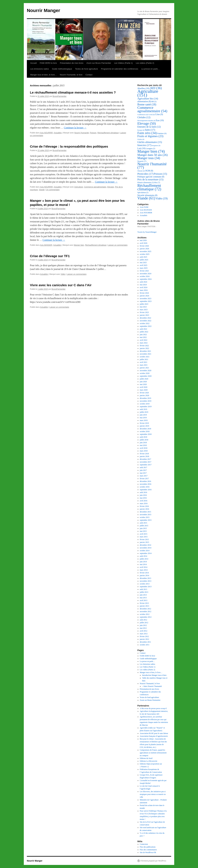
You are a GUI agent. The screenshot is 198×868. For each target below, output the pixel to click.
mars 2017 (144, 476)
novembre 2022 (146, 321)
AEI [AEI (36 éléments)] (156, 88)
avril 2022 (144, 340)
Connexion (144, 844)
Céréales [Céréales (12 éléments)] (144, 117)
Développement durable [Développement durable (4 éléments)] (146, 121)
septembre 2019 (146, 407)
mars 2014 (144, 570)
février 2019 (144, 423)
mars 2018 (144, 451)
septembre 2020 (146, 376)
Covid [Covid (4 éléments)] (151, 115)
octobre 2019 (145, 404)
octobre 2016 (145, 487)
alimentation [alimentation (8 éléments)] (144, 101)
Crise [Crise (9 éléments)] (159, 114)
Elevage (111, 187)
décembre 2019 (146, 398)
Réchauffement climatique (108, 133)
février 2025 (144, 271)
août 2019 (144, 409)
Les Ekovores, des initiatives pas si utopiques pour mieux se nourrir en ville (153, 794)
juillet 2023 (144, 304)
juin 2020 (143, 382)
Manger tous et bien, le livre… (44, 75)
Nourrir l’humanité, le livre (71, 75)
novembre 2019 (146, 401)
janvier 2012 (144, 639)
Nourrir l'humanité (82, 133)
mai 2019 (143, 418)
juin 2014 (143, 562)
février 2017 (144, 479)
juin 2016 (143, 495)
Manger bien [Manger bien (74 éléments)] (151, 151)
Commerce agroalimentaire (95, 187)
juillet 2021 (144, 359)
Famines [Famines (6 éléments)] (162, 133)
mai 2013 (143, 598)
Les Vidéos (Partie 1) (123, 63)
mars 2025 (144, 268)
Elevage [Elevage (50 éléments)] (147, 123)
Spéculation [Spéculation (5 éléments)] (143, 193)
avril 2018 (144, 448)
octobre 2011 (145, 645)
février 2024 (144, 293)
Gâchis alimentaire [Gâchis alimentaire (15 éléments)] (150, 142)
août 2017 (144, 467)
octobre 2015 (145, 517)
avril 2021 (144, 362)
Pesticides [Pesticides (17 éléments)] (145, 174)
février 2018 (144, 454)
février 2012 (144, 636)
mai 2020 (143, 384)
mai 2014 (143, 564)
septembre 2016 (146, 490)
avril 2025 (144, 265)
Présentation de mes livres (72, 63)
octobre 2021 (145, 357)
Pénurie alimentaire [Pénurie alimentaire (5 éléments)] (146, 183)
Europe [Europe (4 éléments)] (141, 130)
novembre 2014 (146, 548)
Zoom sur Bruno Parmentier (99, 63)
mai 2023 (143, 307)
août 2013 (144, 589)
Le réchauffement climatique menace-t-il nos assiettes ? (73, 92)
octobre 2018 (145, 431)
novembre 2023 (146, 299)
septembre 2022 (146, 326)
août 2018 (144, 437)
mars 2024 (144, 290)
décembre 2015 (146, 512)
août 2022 (144, 329)
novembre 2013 (146, 581)
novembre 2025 (146, 251)
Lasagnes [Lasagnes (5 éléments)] (151, 149)
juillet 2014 (144, 559)
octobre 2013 (145, 584)
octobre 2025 (145, 254)
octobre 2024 (145, 276)
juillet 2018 (144, 440)
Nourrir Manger (44, 10)
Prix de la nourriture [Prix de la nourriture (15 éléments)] (150, 179)
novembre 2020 (146, 371)
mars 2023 (144, 310)
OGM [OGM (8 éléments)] (149, 171)
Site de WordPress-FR (148, 852)
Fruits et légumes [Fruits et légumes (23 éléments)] (150, 136)
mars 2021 (144, 365)
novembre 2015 (146, 515)
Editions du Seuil (146, 758)
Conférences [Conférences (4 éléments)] (143, 115)
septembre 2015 (146, 520)
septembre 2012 (146, 617)
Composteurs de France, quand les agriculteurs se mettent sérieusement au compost (153, 753)
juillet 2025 (144, 260)
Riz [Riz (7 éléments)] (157, 182)
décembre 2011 (145, 642)
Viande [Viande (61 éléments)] (146, 198)
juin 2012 (143, 625)
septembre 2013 (146, 587)
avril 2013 (144, 600)
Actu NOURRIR (46, 133)
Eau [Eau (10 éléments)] (160, 120)
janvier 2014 (144, 575)
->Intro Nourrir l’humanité (152, 686)
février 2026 (144, 246)
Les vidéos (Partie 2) (145, 63)
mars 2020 (144, 390)
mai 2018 (143, 445)
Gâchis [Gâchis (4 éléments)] (141, 139)
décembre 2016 (146, 481)
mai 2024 (143, 285)
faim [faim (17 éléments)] (150, 130)
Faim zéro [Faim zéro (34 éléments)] (147, 133)
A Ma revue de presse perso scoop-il (153, 708)
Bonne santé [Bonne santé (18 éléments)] (147, 104)
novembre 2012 (146, 611)
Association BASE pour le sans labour (154, 733)
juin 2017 (143, 470)
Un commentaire (53, 190)
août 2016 (144, 492)
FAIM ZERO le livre (48, 63)
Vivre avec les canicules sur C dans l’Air (61, 285)
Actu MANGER (46, 245)
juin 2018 (143, 443)
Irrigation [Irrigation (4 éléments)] (156, 145)
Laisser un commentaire (118, 245)
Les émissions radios (40, 69)
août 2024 (144, 282)
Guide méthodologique (62, 69)
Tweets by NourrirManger (147, 232)
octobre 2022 (145, 323)
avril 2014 (144, 567)
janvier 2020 (144, 395)
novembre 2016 (146, 484)
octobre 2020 (145, 373)
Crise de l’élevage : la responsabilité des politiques (69, 146)
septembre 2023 (146, 301)
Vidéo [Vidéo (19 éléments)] (162, 198)
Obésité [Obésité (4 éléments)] (141, 171)
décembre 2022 (146, 318)
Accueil (33, 63)
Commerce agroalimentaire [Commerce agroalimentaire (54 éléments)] (152, 109)
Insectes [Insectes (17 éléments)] (144, 145)
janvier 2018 (144, 456)
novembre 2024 (146, 274)
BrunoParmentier (59, 96)
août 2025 (144, 257)
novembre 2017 (146, 462)
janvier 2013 (144, 606)
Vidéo (63, 274)
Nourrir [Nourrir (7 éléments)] (142, 161)
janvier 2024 (144, 296)
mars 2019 (144, 420)
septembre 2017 (146, 465)
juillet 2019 (144, 412)
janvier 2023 (144, 315)
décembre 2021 (146, 351)
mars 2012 (144, 634)
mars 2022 (144, 343)
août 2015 (144, 523)
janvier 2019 (144, 426)
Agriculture (79, 187)
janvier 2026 (144, 249)
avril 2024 (144, 287)
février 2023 (144, 312)
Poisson (93, 133)
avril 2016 (144, 501)
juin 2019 (143, 415)
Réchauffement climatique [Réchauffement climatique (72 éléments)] (149, 187)
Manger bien (79, 245)
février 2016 (144, 506)
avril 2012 (144, 631)
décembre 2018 (146, 429)
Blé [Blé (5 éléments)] (154, 102)
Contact (89, 75)
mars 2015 (144, 537)
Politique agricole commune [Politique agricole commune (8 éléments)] (151, 177)
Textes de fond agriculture (86, 69)
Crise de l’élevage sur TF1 (50, 256)
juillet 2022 (144, 332)
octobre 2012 (145, 614)
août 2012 (144, 620)
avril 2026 (144, 243)
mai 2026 (143, 240)
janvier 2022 (144, 348)
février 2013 (144, 603)
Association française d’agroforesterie (154, 736)
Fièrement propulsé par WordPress (153, 861)
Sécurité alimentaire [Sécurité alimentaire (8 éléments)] (147, 195)
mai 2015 (143, 531)
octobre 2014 (145, 551)
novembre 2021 (146, 354)
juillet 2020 (144, 379)
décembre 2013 (146, 578)
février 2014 (144, 573)
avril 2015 (144, 534)
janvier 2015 (144, 542)
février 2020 (144, 393)
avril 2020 (144, 387)
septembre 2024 (146, 279)
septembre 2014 (146, 553)
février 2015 (144, 539)
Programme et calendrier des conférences (120, 69)
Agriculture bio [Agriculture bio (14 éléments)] (148, 99)
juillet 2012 (144, 623)
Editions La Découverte (149, 761)
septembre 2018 (146, 434)
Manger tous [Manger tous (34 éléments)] (149, 158)
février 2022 (144, 346)
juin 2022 (143, 335)
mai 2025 (143, 263)
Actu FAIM (144, 207)
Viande (42, 190)
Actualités (58, 133)
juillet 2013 (144, 592)
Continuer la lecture (75, 128)
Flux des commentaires (148, 850)
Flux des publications (148, 847)
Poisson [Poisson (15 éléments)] (160, 174)
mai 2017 (143, 473)
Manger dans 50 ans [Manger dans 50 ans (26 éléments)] (152, 155)
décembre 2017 (146, 459)
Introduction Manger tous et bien (154, 675)
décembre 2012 (146, 609)
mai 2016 (143, 498)
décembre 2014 (146, 545)
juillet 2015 (144, 526)
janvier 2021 (144, 368)
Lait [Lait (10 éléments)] (141, 148)
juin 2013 (143, 595)
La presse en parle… (150, 69)
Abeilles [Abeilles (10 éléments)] (143, 88)
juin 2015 (143, 528)
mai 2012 (143, 628)
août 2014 (144, 556)
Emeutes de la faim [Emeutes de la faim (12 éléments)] (149, 127)
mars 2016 (144, 503)
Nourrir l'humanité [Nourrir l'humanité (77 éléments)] (152, 166)
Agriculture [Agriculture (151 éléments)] (148, 93)
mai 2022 (143, 337)
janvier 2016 (144, 509)
